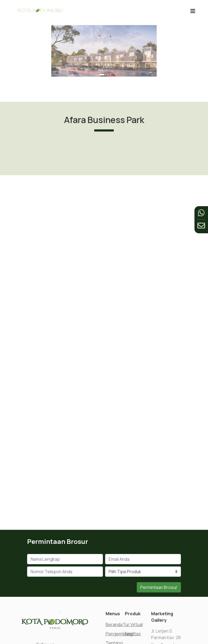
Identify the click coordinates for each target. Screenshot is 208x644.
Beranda (114, 624)
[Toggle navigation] (193, 11)
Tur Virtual (133, 624)
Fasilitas (133, 634)
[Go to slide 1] (103, 65)
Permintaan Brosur (159, 587)
